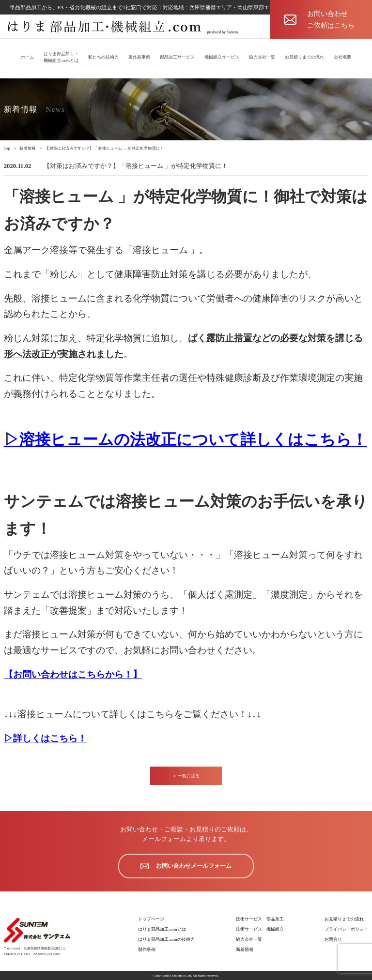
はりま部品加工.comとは (162, 929)
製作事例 (147, 950)
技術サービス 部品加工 (260, 919)
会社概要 (342, 57)
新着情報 (28, 148)
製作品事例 (139, 57)
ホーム (27, 57)
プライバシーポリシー (346, 929)
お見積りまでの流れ (304, 57)
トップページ (151, 919)
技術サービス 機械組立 (260, 929)
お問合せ (333, 939)
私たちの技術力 (103, 57)
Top (7, 148)
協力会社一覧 (262, 57)
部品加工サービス (177, 57)
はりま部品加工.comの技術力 (166, 939)
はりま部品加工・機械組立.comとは (61, 57)
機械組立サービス (222, 57)
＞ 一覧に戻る (186, 776)
